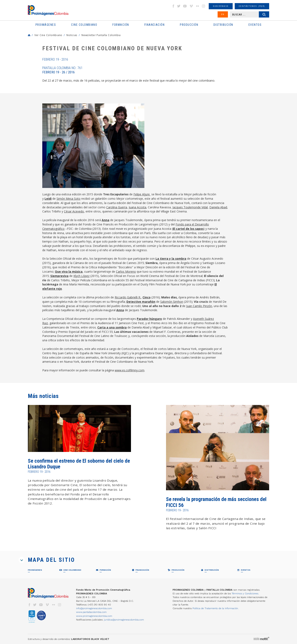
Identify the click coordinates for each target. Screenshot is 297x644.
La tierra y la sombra (171, 259)
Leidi (48, 199)
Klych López (81, 276)
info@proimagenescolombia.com (94, 608)
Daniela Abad (218, 207)
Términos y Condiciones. (245, 594)
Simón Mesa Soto (68, 199)
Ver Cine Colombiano (48, 35)
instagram (204, 6)
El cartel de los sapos (188, 229)
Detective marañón (141, 302)
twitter (179, 6)
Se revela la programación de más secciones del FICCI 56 (216, 502)
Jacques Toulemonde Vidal (190, 207)
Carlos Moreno (126, 272)
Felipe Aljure (142, 194)
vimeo (191, 6)
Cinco (147, 297)
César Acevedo (74, 211)
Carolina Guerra (117, 207)
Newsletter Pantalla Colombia (101, 35)
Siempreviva (59, 276)
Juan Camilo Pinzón (199, 306)
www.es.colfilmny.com (130, 370)
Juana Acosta (137, 207)
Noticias (72, 35)
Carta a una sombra (112, 327)
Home (29, 35)
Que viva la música (69, 272)
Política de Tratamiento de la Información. (216, 608)
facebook (173, 6)
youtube (185, 6)
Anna (105, 220)
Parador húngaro (149, 319)
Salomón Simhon (172, 302)
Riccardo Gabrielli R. (128, 297)
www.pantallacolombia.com (91, 612)
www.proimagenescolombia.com (94, 616)
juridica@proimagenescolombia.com (124, 620)
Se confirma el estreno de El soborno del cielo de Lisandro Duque (79, 464)
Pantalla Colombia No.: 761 (62, 70)
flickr (197, 6)
